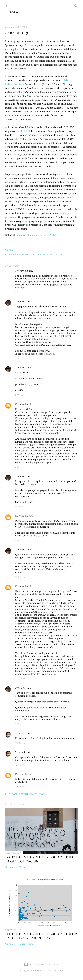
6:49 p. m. (20, 467)
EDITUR (25, 131)
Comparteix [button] (11, 250)
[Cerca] (76, 5)
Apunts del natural (40, 254)
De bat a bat (15, 12)
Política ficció (56, 254)
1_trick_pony (57, 971)
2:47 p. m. (20, 358)
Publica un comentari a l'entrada (26, 794)
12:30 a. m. (20, 743)
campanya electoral (26, 235)
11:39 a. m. (20, 724)
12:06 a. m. (20, 577)
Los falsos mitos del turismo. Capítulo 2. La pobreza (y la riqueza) (41, 936)
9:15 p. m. (20, 507)
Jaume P (20, 733)
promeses (43, 235)
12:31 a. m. (20, 765)
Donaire (20, 404)
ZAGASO (20, 301)
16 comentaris (26, 867)
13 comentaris (26, 944)
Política (53, 235)
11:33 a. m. (20, 787)
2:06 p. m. (20, 292)
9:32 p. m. (20, 540)
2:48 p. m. (20, 395)
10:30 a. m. (20, 679)
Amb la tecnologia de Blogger (41, 964)
